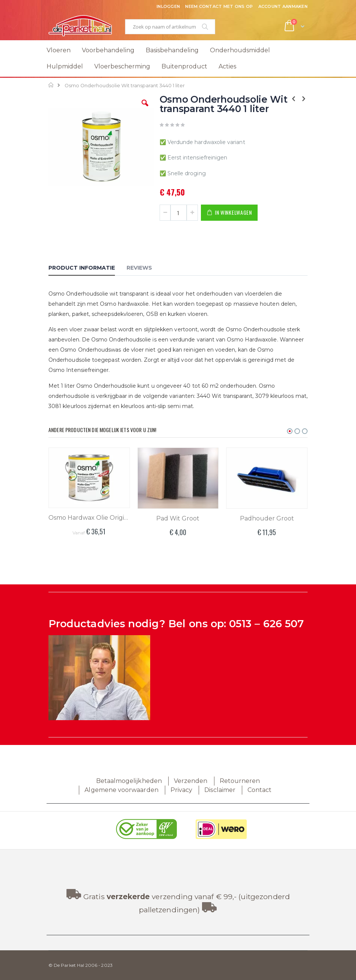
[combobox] (170, 27)
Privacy (181, 790)
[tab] (87, 269)
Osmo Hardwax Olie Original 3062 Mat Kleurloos (89, 518)
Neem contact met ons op (219, 6)
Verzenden (191, 781)
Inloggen (168, 6)
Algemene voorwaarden (121, 790)
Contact (259, 790)
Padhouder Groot (267, 518)
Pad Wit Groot (178, 518)
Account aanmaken (283, 6)
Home (51, 85)
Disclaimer (220, 790)
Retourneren (240, 781)
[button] (145, 109)
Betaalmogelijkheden (129, 781)
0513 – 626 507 (266, 624)
